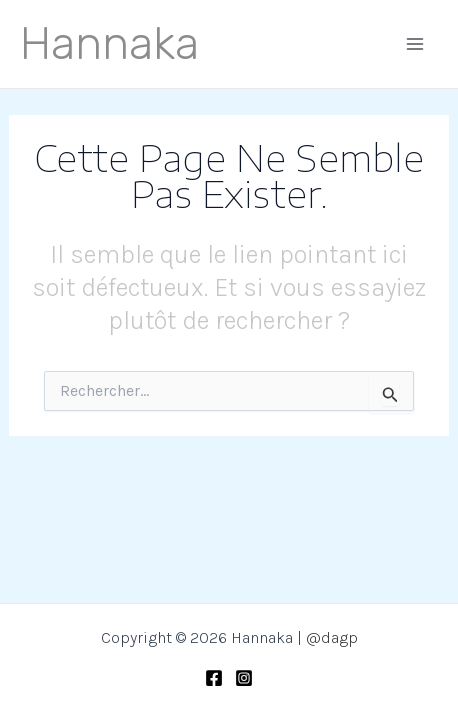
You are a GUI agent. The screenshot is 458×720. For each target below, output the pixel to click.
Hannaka (109, 43)
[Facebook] (214, 678)
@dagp (332, 637)
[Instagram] (244, 678)
